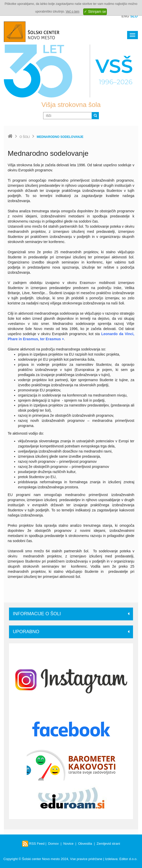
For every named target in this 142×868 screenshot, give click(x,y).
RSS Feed (33, 844)
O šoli (25, 137)
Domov (54, 844)
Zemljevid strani (108, 844)
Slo (134, 16)
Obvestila (85, 844)
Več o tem (73, 12)
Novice (69, 844)
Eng (125, 16)
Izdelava (111, 859)
